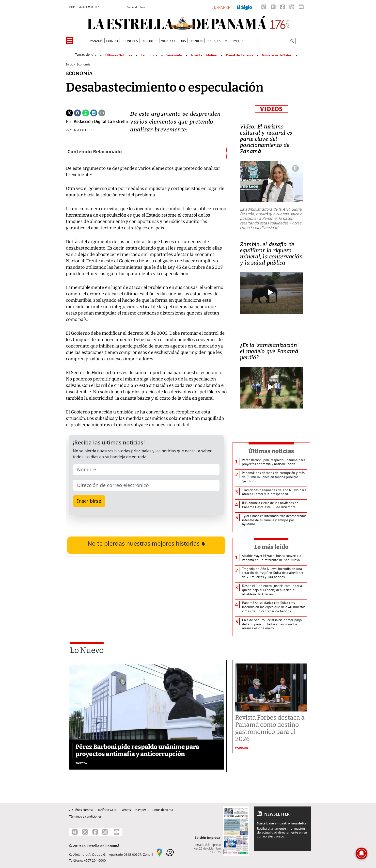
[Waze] (170, 852)
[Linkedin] (94, 112)
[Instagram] (292, 7)
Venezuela (174, 55)
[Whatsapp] (86, 112)
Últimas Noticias (119, 55)
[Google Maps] (159, 852)
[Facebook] (282, 7)
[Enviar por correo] (102, 112)
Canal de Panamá (240, 55)
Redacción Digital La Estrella (101, 122)
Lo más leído (271, 547)
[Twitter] (69, 112)
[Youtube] (301, 7)
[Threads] (264, 7)
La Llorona (149, 55)
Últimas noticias (271, 451)
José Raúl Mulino (204, 55)
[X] (273, 7)
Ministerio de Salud (277, 55)
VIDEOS (271, 109)
